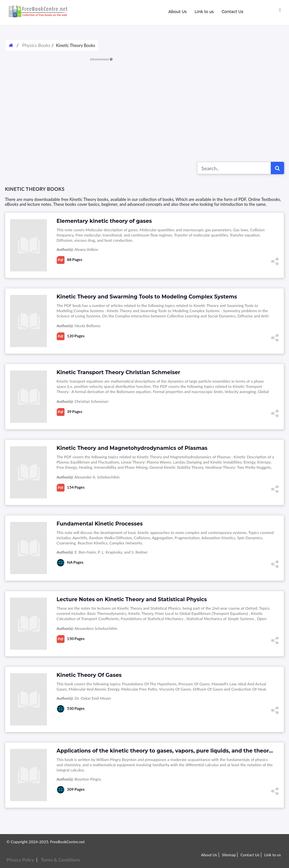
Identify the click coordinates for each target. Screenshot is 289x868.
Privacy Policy (20, 860)
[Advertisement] (145, 109)
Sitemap (229, 855)
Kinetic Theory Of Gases (89, 675)
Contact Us (232, 12)
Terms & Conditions (60, 860)
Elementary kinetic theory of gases (104, 221)
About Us (178, 12)
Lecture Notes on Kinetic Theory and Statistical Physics (132, 599)
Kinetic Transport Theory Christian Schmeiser (119, 372)
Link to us (204, 12)
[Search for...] (234, 168)
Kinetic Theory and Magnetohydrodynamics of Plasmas (132, 448)
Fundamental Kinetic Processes (100, 524)
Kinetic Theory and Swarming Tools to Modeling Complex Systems (147, 297)
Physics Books (36, 45)
